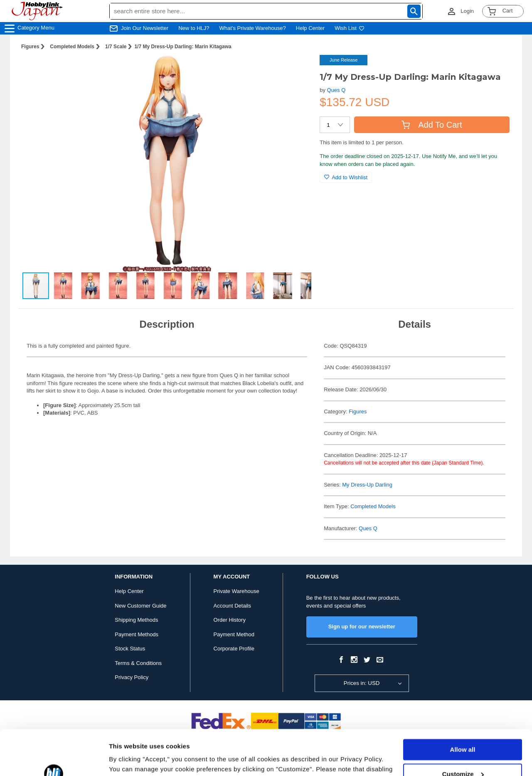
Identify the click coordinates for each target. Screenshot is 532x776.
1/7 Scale (116, 47)
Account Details (232, 606)
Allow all (463, 707)
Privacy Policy (132, 677)
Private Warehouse (236, 591)
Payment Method (234, 634)
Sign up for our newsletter (362, 626)
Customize (463, 731)
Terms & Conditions (138, 663)
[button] (296, 70)
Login (467, 11)
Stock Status (130, 649)
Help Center (310, 28)
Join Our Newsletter (145, 28)
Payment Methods (137, 634)
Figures (30, 47)
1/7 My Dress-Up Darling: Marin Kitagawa (183, 47)
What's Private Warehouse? (253, 28)
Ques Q (336, 90)
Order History (230, 620)
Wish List (350, 28)
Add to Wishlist (346, 177)
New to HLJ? (194, 28)
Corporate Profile (234, 649)
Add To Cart (432, 125)
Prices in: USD (362, 683)
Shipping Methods (136, 620)
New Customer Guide (140, 606)
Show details (128, 760)
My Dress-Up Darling (367, 485)
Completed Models (72, 47)
